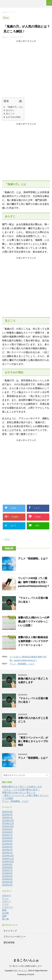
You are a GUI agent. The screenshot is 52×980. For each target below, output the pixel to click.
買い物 (5, 919)
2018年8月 (7, 867)
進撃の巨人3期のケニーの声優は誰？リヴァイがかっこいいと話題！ (34, 622)
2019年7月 (7, 835)
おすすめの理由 (13, 117)
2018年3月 (7, 882)
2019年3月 (7, 847)
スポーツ (7, 901)
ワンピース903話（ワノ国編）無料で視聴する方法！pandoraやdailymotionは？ (34, 582)
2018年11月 (8, 859)
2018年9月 (7, 864)
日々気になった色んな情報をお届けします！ (26, 966)
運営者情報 (9, 943)
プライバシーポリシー (15, 937)
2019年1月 (7, 853)
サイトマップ (10, 931)
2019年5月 (7, 841)
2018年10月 (8, 862)
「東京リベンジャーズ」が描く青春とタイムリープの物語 (33, 741)
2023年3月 (7, 812)
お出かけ (7, 895)
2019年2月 (7, 850)
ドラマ (5, 904)
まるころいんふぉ (26, 960)
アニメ (7, 539)
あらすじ (10, 110)
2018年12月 (8, 856)
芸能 (4, 916)
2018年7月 (7, 870)
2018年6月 (7, 873)
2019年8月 (7, 832)
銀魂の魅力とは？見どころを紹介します (22, 787)
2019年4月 (7, 844)
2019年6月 (7, 838)
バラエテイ (8, 907)
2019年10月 (8, 826)
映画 (4, 910)
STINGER (30, 975)
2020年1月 (7, 818)
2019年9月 (7, 829)
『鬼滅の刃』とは (14, 107)
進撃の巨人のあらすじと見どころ (19, 792)
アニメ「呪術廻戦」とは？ (33, 559)
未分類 (5, 913)
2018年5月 (7, 876)
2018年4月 (7, 879)
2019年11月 (8, 823)
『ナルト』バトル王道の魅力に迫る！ (21, 790)
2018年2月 (7, 885)
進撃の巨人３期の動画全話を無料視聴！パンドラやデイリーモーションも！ (33, 641)
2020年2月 (7, 815)
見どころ (10, 114)
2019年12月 (8, 821)
